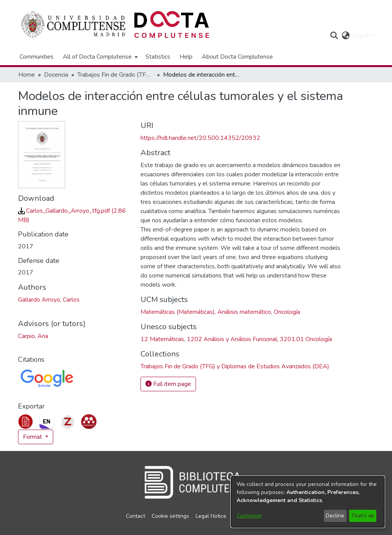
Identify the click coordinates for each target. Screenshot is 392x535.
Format (33, 437)
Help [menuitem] (186, 57)
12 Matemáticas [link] (162, 339)
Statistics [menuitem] (158, 57)
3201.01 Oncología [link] (306, 339)
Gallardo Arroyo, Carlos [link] (49, 300)
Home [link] (27, 75)
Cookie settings (170, 516)
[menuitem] (100, 57)
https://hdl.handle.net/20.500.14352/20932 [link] (200, 138)
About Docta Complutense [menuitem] (237, 57)
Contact (136, 516)
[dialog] (308, 502)
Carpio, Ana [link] (33, 336)
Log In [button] (362, 36)
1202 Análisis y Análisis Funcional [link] (232, 339)
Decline (335, 516)
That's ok (363, 516)
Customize (249, 516)
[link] (235, 366)
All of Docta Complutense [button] (97, 57)
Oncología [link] (287, 312)
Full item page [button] (168, 384)
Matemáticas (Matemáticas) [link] (178, 312)
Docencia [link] (56, 75)
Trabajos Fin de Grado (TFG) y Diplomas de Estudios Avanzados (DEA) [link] (116, 75)
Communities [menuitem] (37, 57)
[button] (334, 36)
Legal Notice (211, 516)
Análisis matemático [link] (244, 312)
